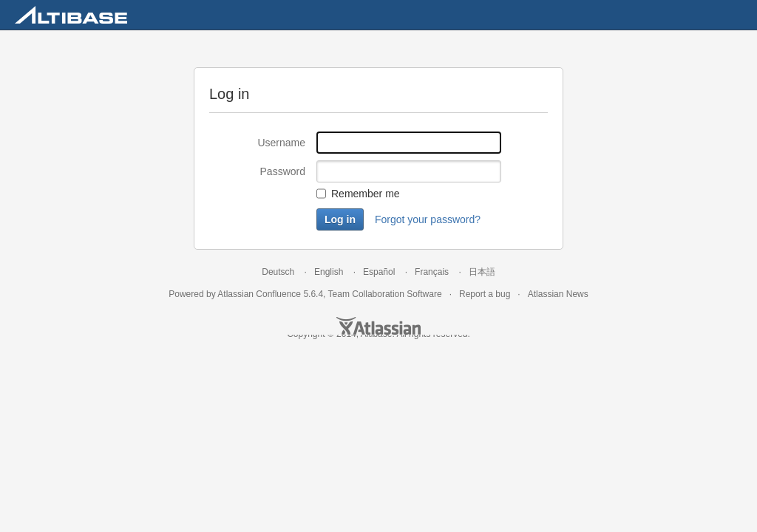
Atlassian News (558, 294)
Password (283, 171)
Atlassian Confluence (259, 294)
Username (281, 143)
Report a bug (485, 294)
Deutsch (278, 272)
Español (379, 272)
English (329, 272)
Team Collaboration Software (385, 294)
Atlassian (378, 326)
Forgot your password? (428, 219)
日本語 (482, 272)
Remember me (366, 194)
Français (432, 272)
